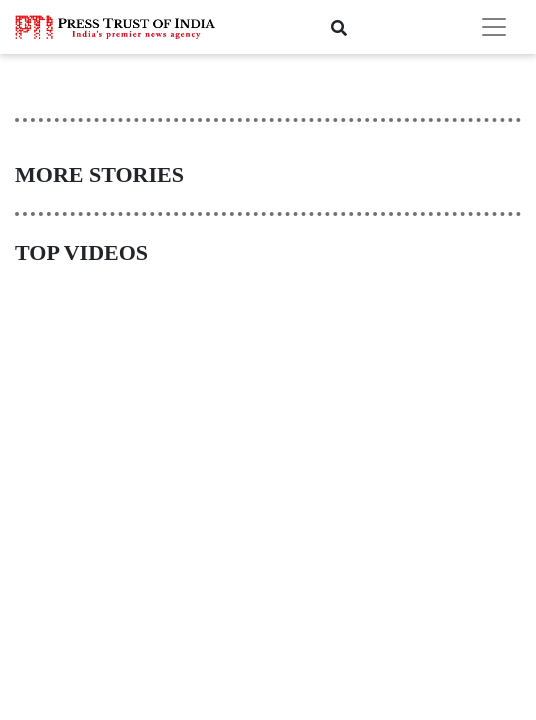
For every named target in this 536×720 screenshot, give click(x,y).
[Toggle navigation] (494, 27)
